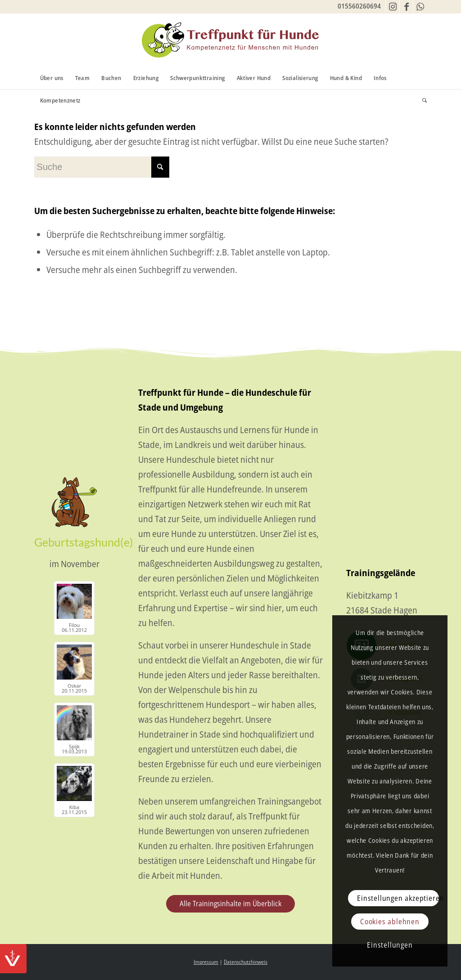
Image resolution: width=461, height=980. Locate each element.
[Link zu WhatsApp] (420, 7)
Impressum (206, 962)
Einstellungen (390, 945)
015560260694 (359, 6)
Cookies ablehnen (390, 922)
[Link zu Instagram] (393, 7)
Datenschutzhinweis (246, 962)
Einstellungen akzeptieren (398, 898)
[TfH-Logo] (230, 40)
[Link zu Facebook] (406, 7)
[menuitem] (52, 78)
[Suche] (422, 100)
